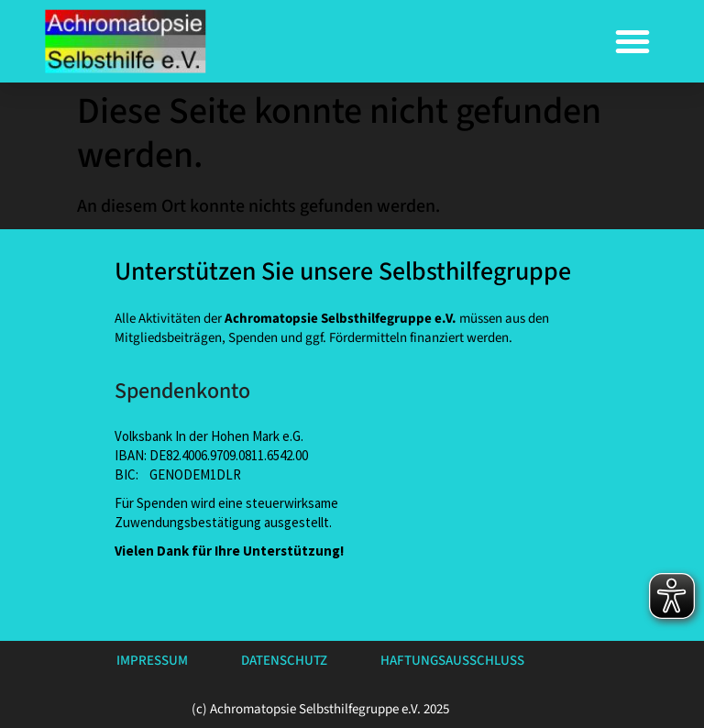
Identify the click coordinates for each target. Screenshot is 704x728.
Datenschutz (284, 661)
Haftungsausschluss (452, 661)
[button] (632, 41)
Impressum (152, 661)
